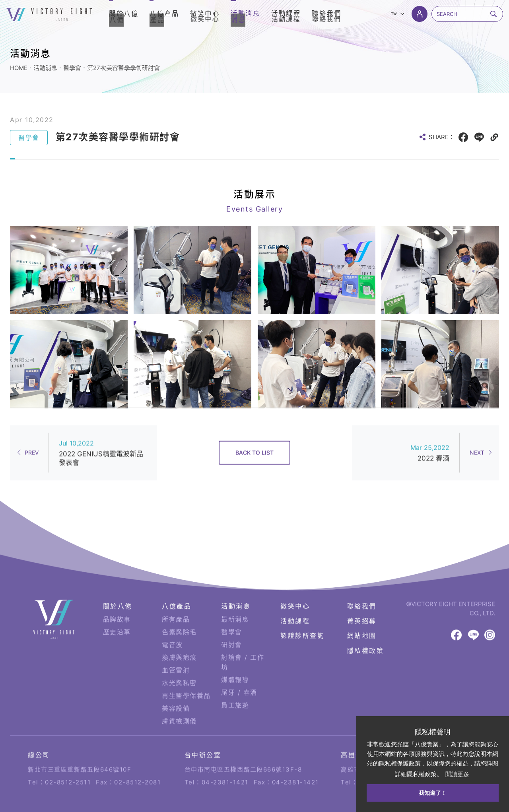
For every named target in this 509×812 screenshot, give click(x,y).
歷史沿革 (117, 621)
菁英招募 (362, 610)
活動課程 (295, 610)
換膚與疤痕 (179, 646)
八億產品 (177, 595)
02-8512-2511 (68, 766)
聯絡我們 (362, 595)
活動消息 (45, 68)
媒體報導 (235, 668)
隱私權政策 (366, 639)
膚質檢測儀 (179, 710)
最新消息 (235, 608)
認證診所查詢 (302, 624)
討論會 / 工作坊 (243, 651)
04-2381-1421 (225, 766)
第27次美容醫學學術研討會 (123, 68)
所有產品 (176, 608)
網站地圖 (362, 624)
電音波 (172, 633)
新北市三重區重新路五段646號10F (80, 754)
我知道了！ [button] (433, 793)
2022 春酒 (433, 443)
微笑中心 (295, 595)
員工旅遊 (235, 694)
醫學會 (72, 68)
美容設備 (176, 697)
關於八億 (118, 595)
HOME (19, 68)
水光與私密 (179, 672)
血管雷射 (176, 659)
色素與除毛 (179, 621)
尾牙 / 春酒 (239, 681)
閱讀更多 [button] (457, 774)
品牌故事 (117, 608)
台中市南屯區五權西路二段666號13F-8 (243, 754)
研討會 (232, 633)
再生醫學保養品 (186, 684)
